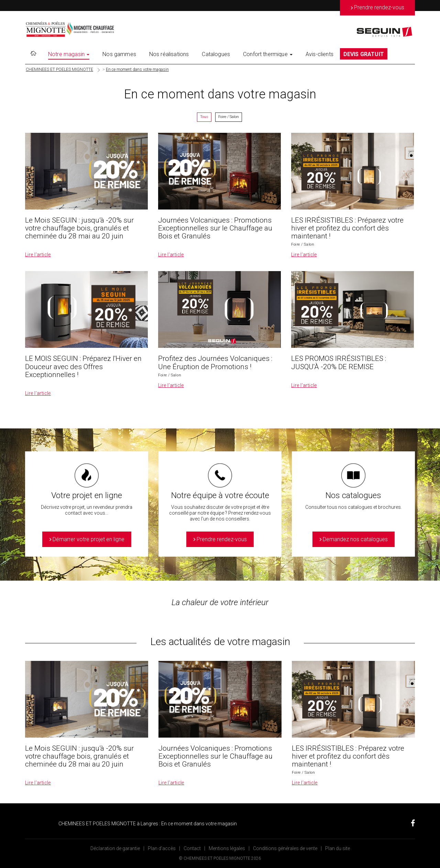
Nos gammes (119, 54)
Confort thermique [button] (268, 54)
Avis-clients (320, 54)
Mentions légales (227, 848)
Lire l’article (38, 255)
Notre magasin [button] (69, 54)
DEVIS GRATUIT (364, 54)
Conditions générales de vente (285, 848)
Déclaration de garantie (115, 848)
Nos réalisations (169, 54)
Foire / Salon (229, 117)
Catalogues (216, 54)
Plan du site (338, 848)
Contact (192, 848)
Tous (204, 117)
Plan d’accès (162, 848)
